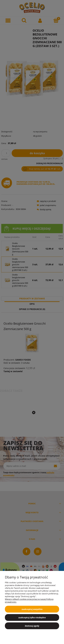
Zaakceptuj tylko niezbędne (32, 617)
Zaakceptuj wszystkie (32, 609)
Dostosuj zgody (32, 626)
